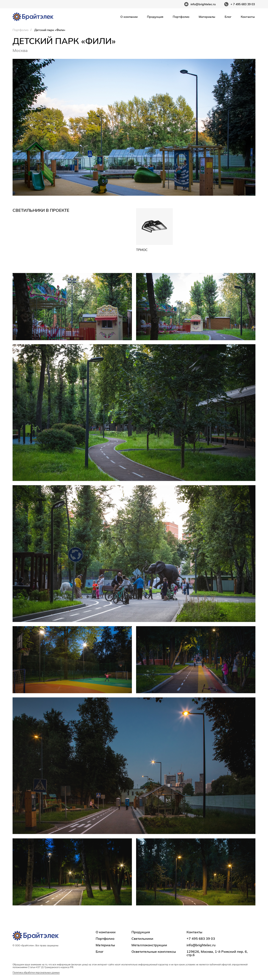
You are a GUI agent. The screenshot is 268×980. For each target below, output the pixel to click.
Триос (142, 250)
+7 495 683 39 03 (201, 939)
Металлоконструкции (149, 945)
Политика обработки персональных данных (36, 972)
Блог (228, 17)
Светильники (142, 939)
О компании (129, 17)
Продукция (155, 17)
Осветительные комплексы (154, 952)
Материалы (207, 17)
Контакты (248, 17)
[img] (154, 227)
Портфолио (181, 17)
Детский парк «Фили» (50, 30)
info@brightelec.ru (201, 945)
